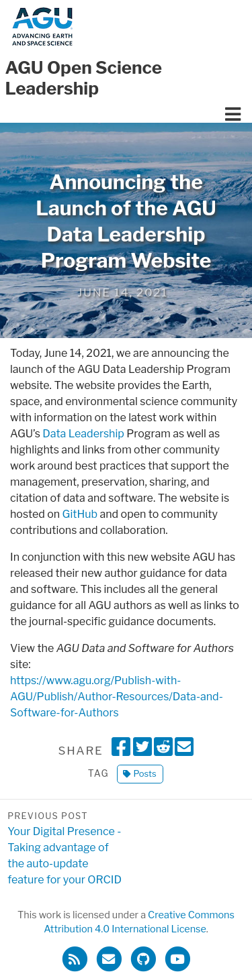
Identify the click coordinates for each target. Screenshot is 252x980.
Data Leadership (83, 434)
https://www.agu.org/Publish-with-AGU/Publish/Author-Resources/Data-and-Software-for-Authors (117, 697)
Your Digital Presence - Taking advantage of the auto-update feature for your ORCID (67, 848)
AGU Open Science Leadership (84, 78)
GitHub (80, 514)
